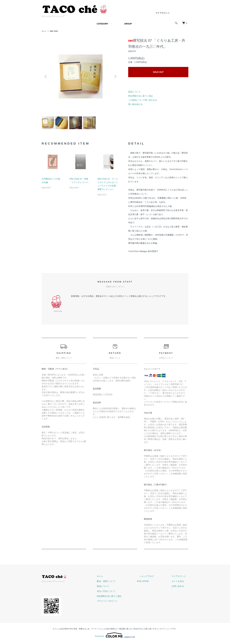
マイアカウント (163, 13)
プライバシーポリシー (119, 603)
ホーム (44, 31)
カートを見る (180, 583)
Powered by (115, 637)
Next (115, 76)
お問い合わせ (180, 588)
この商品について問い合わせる (143, 100)
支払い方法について (118, 593)
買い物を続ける (135, 104)
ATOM (155, 583)
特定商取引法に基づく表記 (141, 96)
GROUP (128, 24)
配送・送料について (118, 583)
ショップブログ (154, 578)
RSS (149, 583)
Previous (46, 76)
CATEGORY (102, 24)
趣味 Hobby (56, 31)
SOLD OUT (158, 72)
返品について (134, 92)
